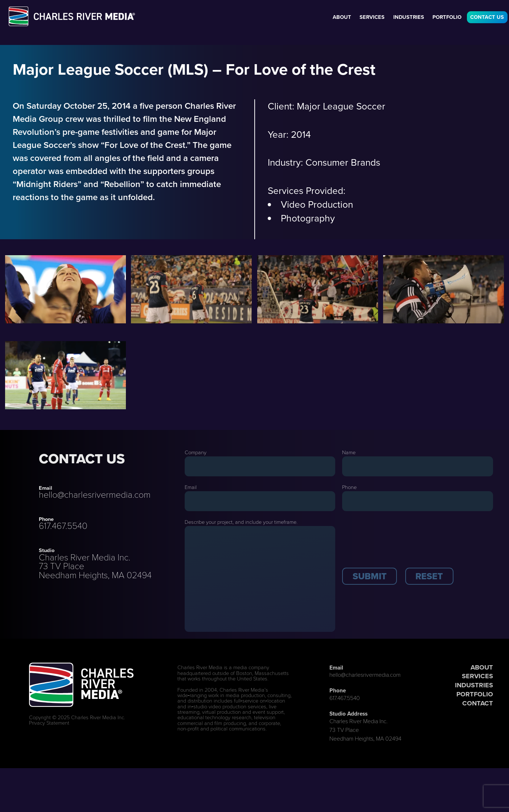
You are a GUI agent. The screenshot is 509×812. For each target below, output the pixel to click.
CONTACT (478, 703)
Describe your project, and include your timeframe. (241, 522)
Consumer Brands (343, 162)
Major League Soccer (341, 106)
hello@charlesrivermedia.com (95, 495)
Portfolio (447, 17)
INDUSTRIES (474, 685)
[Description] (260, 579)
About (342, 17)
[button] (370, 576)
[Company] (260, 466)
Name (349, 452)
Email (191, 487)
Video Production (317, 204)
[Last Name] (418, 466)
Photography (308, 218)
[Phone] (418, 501)
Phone (349, 487)
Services (372, 17)
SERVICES (477, 676)
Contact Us (487, 17)
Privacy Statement (49, 723)
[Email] (260, 501)
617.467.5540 (63, 526)
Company (196, 452)
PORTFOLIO (475, 694)
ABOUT (482, 667)
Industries (409, 17)
